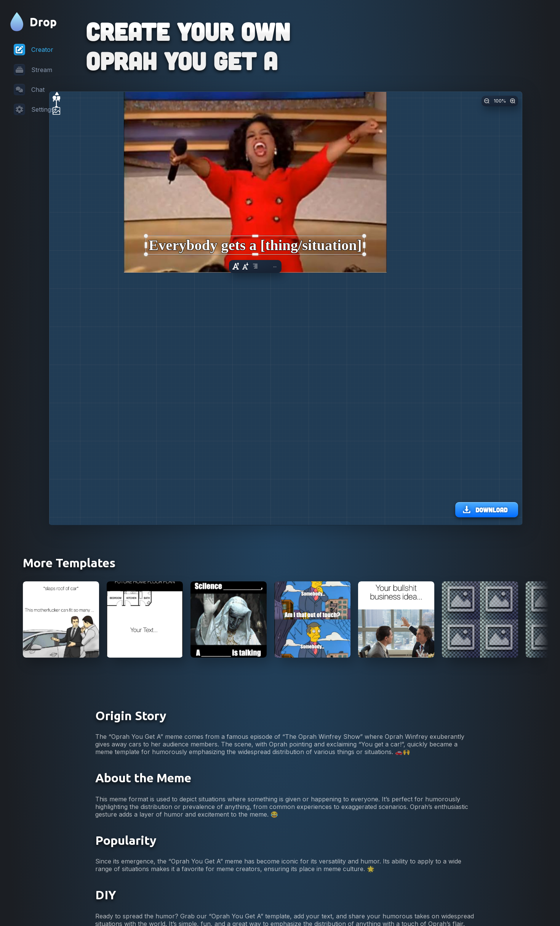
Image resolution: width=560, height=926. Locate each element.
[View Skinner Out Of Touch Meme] (312, 743)
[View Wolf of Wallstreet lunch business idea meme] (396, 743)
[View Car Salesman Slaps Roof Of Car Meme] (61, 743)
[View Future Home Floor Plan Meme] (145, 743)
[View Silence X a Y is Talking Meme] (229, 743)
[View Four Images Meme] (480, 743)
